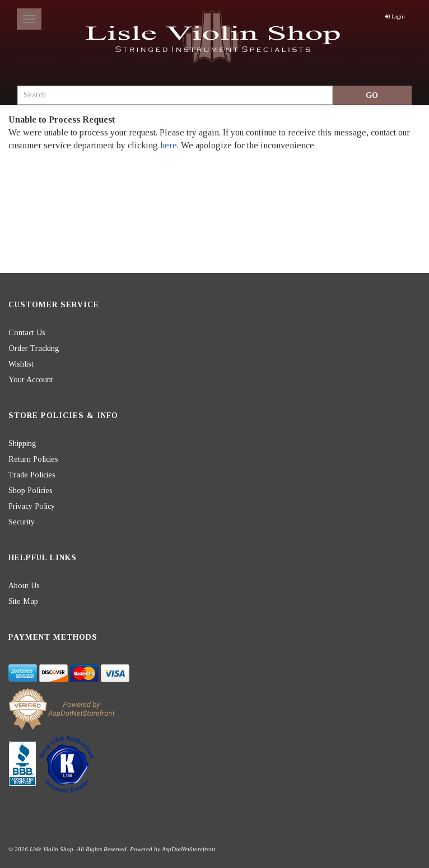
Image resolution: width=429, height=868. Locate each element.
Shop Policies (31, 491)
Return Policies (33, 459)
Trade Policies (32, 475)
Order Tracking (34, 348)
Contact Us (27, 333)
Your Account (31, 380)
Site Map (23, 601)
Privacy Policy (32, 506)
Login (395, 17)
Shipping (22, 444)
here (169, 145)
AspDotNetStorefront (188, 849)
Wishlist (21, 364)
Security (22, 522)
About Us (24, 586)
